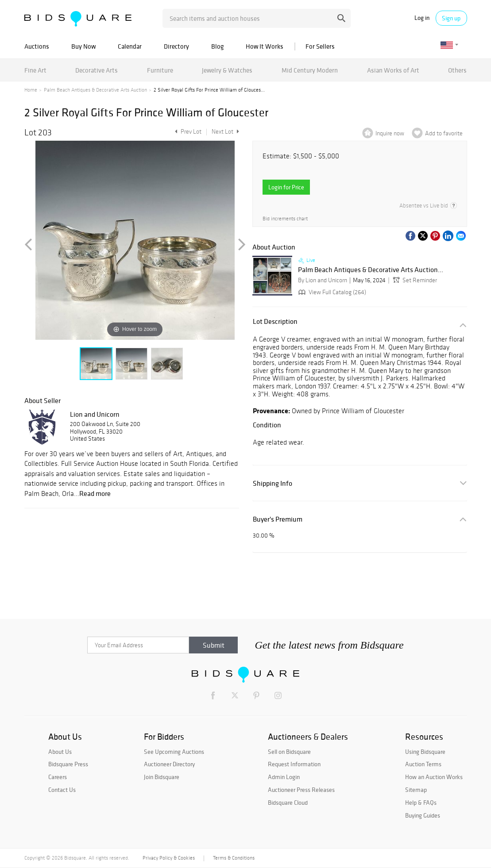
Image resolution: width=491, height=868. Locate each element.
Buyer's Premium (278, 519)
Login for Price (286, 187)
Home (31, 90)
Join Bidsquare (162, 777)
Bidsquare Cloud (288, 803)
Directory (176, 46)
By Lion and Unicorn (323, 280)
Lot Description (275, 321)
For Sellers (320, 46)
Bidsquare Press (68, 764)
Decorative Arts (97, 70)
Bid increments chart (285, 219)
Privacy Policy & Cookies (169, 858)
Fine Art (35, 70)
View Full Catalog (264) (331, 292)
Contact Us (62, 790)
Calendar (130, 46)
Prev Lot (187, 132)
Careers (58, 777)
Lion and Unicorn (95, 414)
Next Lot (225, 132)
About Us (60, 752)
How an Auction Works (434, 777)
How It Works (265, 46)
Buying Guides (423, 815)
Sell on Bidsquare (289, 752)
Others (457, 70)
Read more (95, 493)
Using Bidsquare (425, 752)
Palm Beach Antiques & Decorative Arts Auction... (371, 270)
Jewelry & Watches (227, 70)
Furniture (160, 70)
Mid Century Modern (310, 70)
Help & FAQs (421, 803)
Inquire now (390, 133)
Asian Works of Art (393, 70)
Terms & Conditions (234, 858)
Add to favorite (444, 133)
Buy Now (83, 46)
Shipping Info (273, 483)
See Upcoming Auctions (174, 752)
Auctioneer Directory (169, 764)
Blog (217, 46)
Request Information (294, 764)
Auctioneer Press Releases (301, 790)
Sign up (451, 18)
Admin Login (284, 777)
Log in (422, 18)
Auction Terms (423, 764)
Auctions (37, 46)
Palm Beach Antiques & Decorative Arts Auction (95, 90)
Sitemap (416, 790)
